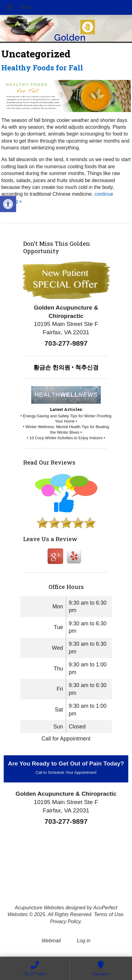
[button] (8, 204)
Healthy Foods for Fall (42, 68)
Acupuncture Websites (39, 908)
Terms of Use (109, 914)
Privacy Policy (65, 922)
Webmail (51, 941)
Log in (84, 941)
